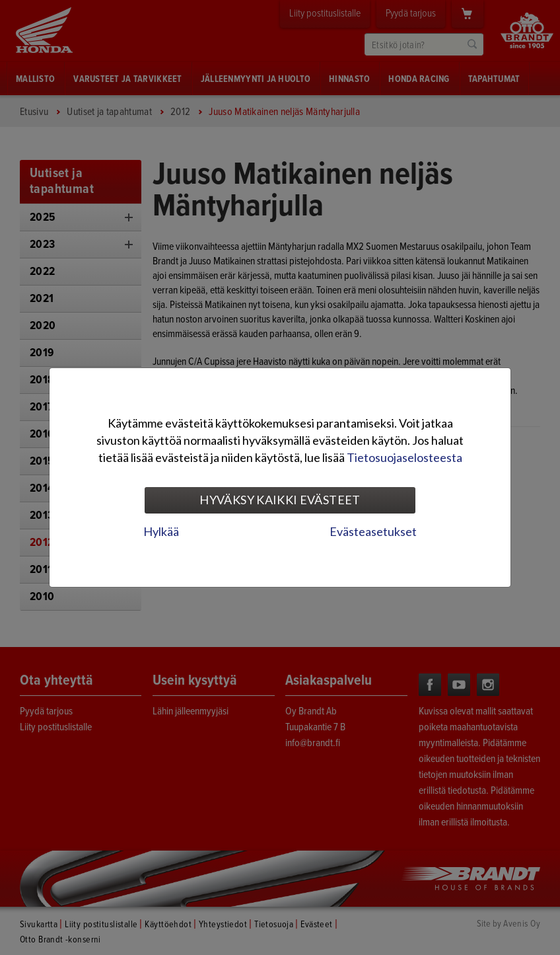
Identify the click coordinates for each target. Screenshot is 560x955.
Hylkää (161, 531)
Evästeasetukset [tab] (373, 531)
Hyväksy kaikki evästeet (280, 500)
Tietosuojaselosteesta (404, 457)
